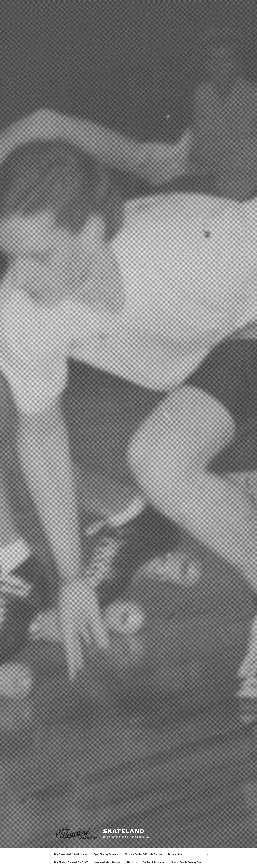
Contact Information (154, 862)
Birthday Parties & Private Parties (143, 854)
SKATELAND (124, 831)
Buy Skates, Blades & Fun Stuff (71, 862)
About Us (132, 862)
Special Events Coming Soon (187, 862)
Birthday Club (176, 854)
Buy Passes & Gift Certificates (71, 854)
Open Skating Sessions (106, 854)
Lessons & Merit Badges (107, 862)
